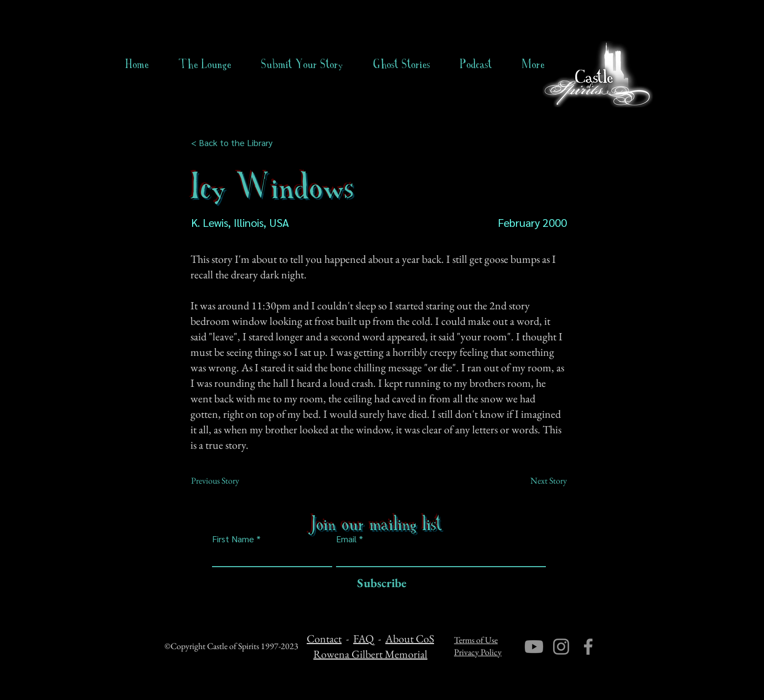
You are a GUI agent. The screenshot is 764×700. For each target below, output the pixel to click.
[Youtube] (534, 647)
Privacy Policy (478, 652)
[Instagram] (561, 647)
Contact (324, 639)
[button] (402, 64)
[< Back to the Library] (235, 143)
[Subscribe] (379, 584)
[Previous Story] (228, 481)
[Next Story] (539, 481)
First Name (233, 539)
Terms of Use (476, 640)
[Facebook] (588, 647)
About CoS (410, 639)
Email (346, 539)
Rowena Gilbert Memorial (370, 654)
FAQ (363, 639)
